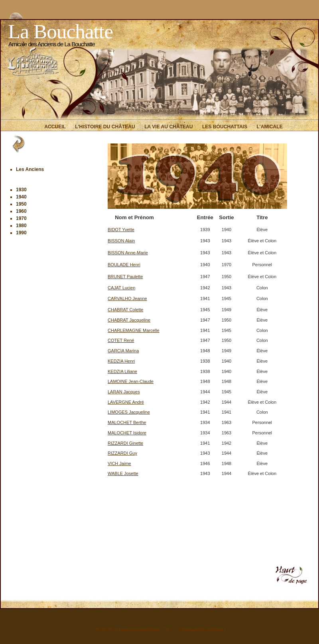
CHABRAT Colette (125, 310)
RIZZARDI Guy (122, 453)
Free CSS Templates (139, 628)
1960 (21, 211)
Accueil (55, 127)
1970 (21, 218)
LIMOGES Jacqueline (129, 412)
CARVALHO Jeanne (127, 298)
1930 (21, 190)
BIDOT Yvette (121, 230)
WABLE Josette (123, 473)
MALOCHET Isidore (127, 433)
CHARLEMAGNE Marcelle (134, 330)
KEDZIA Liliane (122, 371)
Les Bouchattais (225, 127)
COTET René (121, 340)
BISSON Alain (121, 241)
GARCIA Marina (123, 351)
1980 (21, 226)
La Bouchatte (60, 31)
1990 (21, 233)
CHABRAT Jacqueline (129, 320)
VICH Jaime (119, 463)
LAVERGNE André (126, 402)
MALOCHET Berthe (127, 422)
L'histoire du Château (105, 127)
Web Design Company (204, 628)
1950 (21, 204)
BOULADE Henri (124, 265)
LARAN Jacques (124, 392)
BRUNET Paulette (125, 277)
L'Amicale (269, 127)
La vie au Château (168, 127)
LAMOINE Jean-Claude (131, 381)
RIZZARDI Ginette (125, 443)
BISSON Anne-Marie (128, 253)
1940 (21, 197)
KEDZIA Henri (121, 361)
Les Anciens (30, 169)
